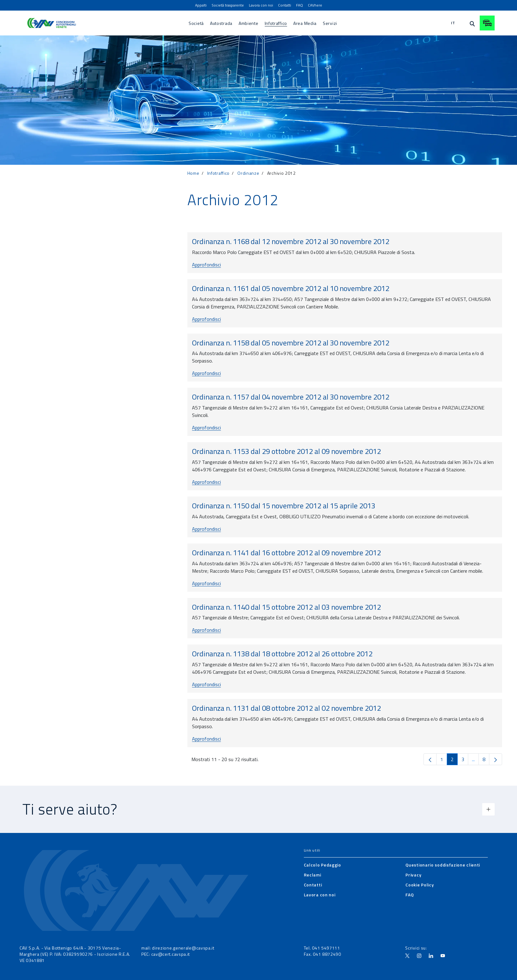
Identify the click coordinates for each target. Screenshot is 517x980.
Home (193, 173)
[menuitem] (201, 5)
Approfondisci (206, 265)
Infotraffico (218, 173)
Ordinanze (248, 173)
